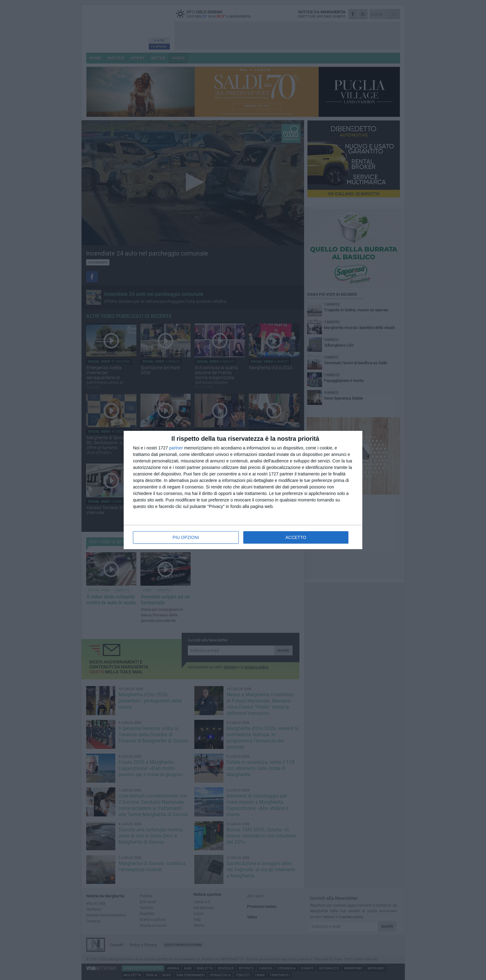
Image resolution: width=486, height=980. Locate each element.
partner (176, 448)
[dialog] (243, 490)
